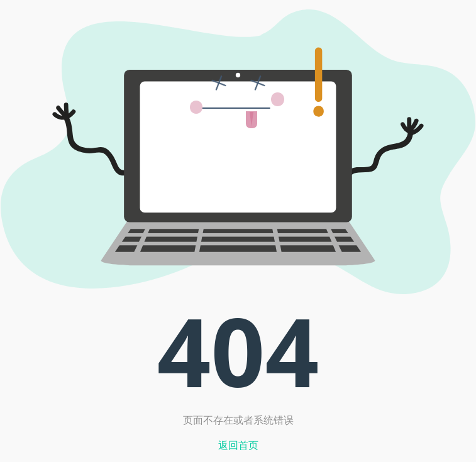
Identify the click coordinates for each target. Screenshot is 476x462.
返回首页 (238, 445)
